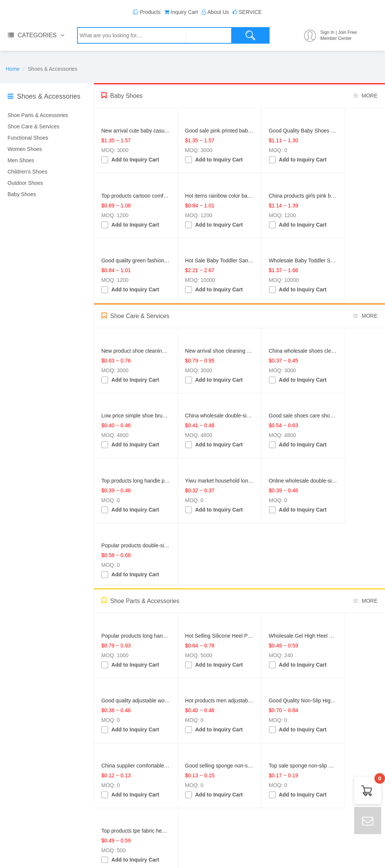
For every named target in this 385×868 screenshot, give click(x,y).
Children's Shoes (27, 172)
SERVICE (250, 12)
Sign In (327, 32)
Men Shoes (21, 160)
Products (150, 12)
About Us (218, 12)
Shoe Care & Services (33, 126)
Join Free (347, 32)
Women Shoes (25, 149)
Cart (378, 780)
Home (13, 69)
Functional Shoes (28, 138)
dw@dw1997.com (141, 838)
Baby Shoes (22, 194)
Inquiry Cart (184, 12)
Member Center (336, 38)
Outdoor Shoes (25, 183)
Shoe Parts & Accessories (38, 115)
